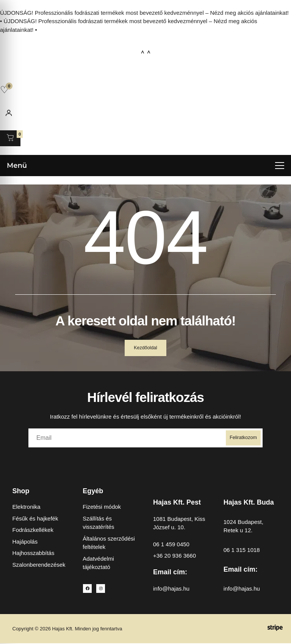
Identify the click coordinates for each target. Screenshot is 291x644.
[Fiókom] (9, 113)
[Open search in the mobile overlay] (145, 73)
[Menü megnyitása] (145, 165)
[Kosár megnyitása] (10, 138)
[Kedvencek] (4, 90)
